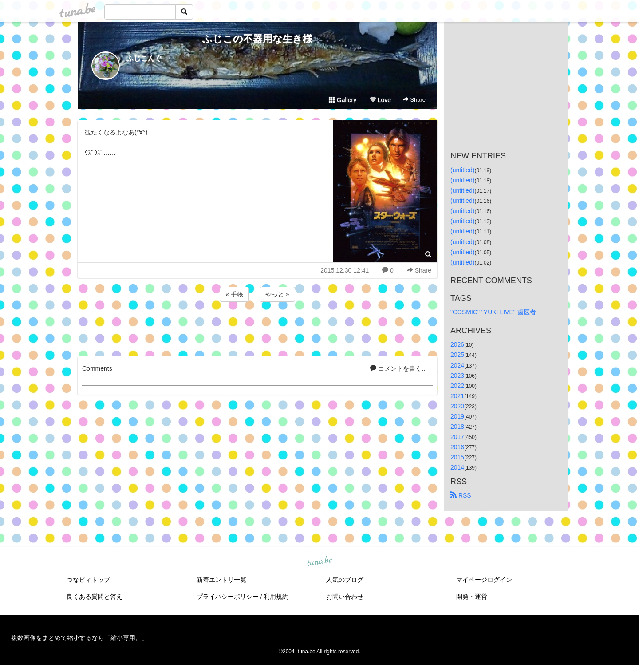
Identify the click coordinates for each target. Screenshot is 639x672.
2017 (457, 437)
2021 (457, 396)
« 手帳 (234, 294)
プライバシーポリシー (228, 597)
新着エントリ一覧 (221, 580)
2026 (457, 344)
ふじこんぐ (144, 58)
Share (414, 100)
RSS (461, 495)
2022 (457, 386)
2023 (457, 376)
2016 (457, 447)
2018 (457, 427)
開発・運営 (472, 597)
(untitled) (462, 170)
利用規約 (276, 597)
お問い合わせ (345, 597)
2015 (457, 457)
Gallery (343, 100)
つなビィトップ (88, 580)
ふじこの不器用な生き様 (257, 39)
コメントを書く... (398, 368)
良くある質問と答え (95, 597)
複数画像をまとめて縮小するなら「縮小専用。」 (79, 638)
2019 (457, 416)
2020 (457, 406)
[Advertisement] (257, 328)
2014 (457, 467)
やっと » (277, 294)
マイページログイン (484, 580)
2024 (457, 365)
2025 (457, 355)
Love (380, 100)
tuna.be (319, 561)
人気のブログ (345, 580)
